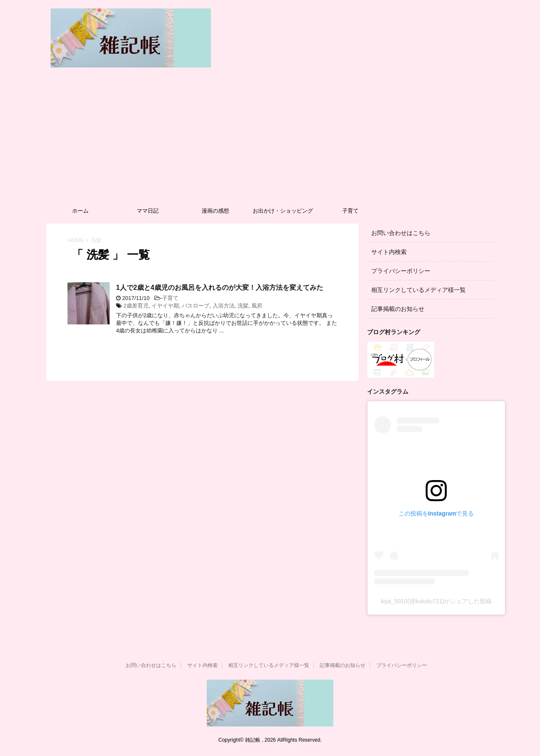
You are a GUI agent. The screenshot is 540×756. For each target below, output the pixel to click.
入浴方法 (224, 306)
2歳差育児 (136, 306)
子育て (350, 211)
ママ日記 (148, 211)
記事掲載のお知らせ (398, 309)
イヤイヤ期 (165, 306)
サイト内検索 (389, 252)
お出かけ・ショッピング (283, 211)
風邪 (257, 306)
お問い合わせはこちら (401, 233)
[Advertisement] (270, 139)
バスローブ (196, 306)
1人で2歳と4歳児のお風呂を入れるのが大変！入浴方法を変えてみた (220, 288)
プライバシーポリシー (401, 271)
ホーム (80, 211)
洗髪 (243, 306)
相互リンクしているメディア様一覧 (418, 290)
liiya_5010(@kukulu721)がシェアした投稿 (436, 601)
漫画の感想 (215, 211)
